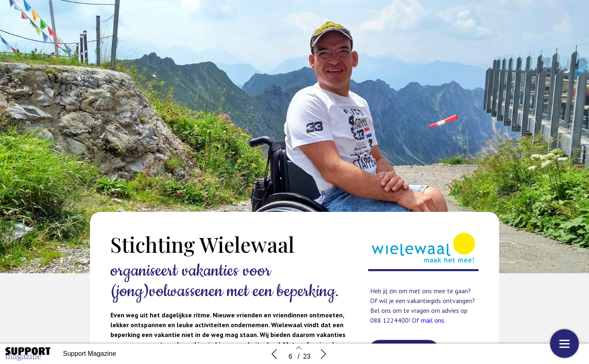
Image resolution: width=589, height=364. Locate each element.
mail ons (433, 320)
